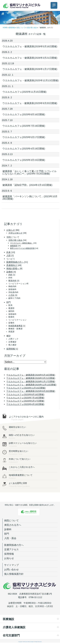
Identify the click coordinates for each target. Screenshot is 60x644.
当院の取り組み (32, 28)
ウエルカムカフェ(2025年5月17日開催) (24, 137)
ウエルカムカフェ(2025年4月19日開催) (24, 149)
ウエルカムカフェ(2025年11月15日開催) (24, 92)
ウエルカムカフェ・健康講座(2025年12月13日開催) (30, 80)
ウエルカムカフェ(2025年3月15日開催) (24, 160)
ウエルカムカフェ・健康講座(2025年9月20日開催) (30, 103)
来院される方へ (13, 525)
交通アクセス (11, 549)
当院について (21, 28)
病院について (11, 521)
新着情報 (12, 28)
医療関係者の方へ (14, 545)
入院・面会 (10, 538)
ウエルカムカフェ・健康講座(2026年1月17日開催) (30, 69)
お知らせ (9, 558)
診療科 (8, 529)
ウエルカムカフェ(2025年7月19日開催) (24, 126)
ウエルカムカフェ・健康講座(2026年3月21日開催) (30, 58)
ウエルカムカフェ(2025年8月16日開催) (24, 114)
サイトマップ (11, 565)
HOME (5, 28)
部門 (7, 534)
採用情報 (9, 554)
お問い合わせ (11, 570)
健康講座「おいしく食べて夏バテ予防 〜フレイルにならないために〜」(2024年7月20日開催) (29, 172)
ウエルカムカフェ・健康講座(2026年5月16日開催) (30, 46)
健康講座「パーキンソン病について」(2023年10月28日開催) (30, 198)
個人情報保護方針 (14, 574)
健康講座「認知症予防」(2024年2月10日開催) (27, 185)
